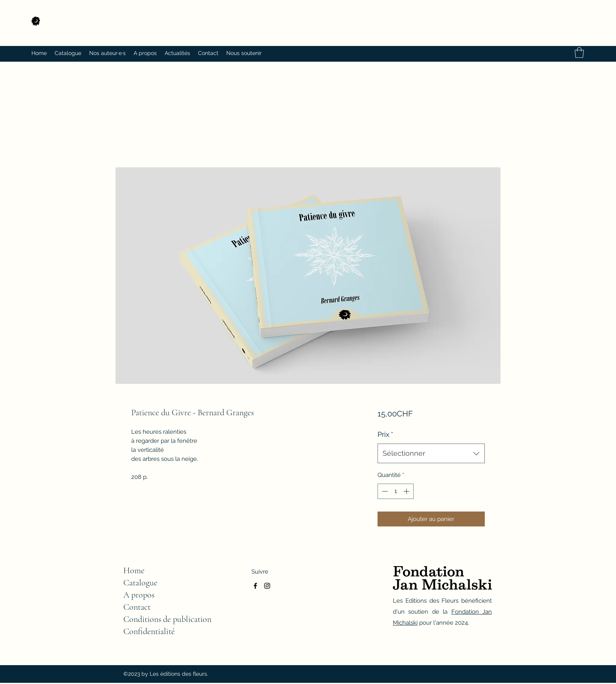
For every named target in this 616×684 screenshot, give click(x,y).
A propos (139, 595)
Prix (385, 434)
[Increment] (407, 491)
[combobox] (431, 453)
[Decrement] (384, 491)
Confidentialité (149, 631)
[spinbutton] (395, 491)
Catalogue (140, 583)
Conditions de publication (167, 619)
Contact (137, 607)
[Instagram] (267, 586)
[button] (579, 52)
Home (134, 570)
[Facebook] (255, 586)
